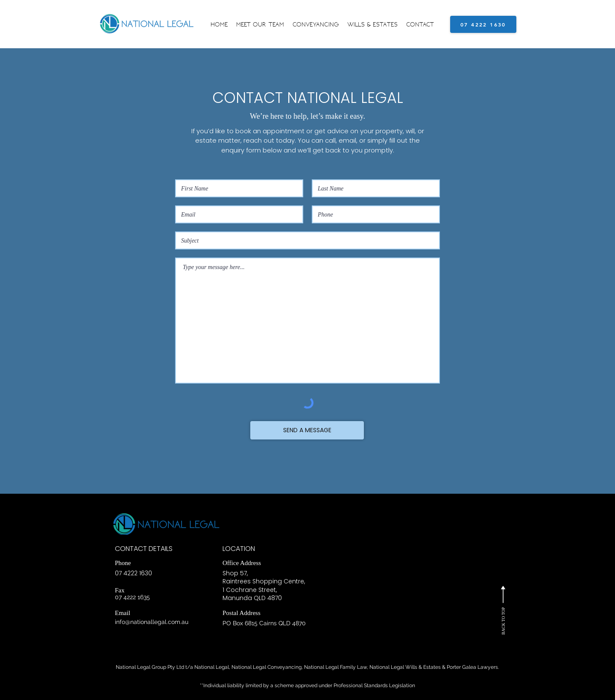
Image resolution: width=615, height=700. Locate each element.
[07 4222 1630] (483, 24)
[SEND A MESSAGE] (307, 430)
